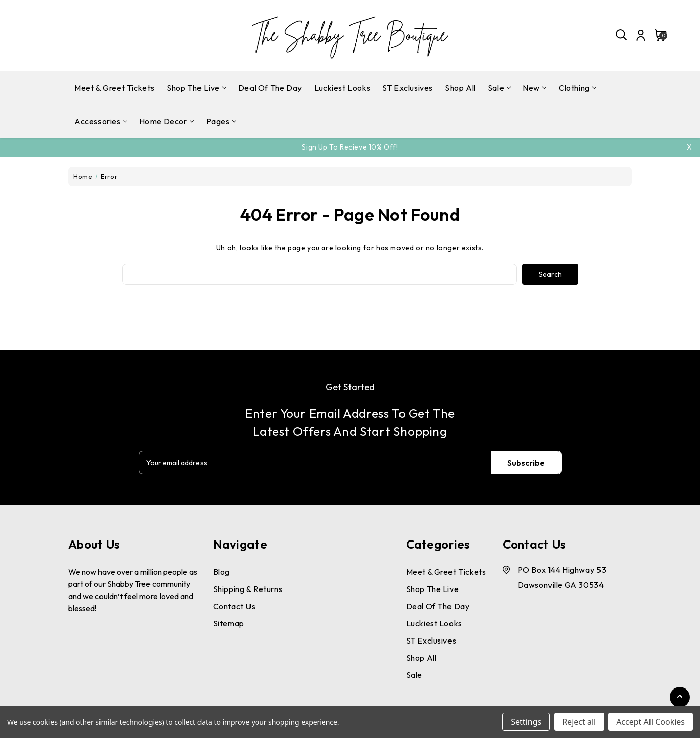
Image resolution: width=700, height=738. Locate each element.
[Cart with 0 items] (658, 35)
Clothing (578, 88)
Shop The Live (196, 88)
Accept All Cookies (651, 722)
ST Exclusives (408, 88)
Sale (499, 88)
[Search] (622, 35)
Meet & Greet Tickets (114, 88)
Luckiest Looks (342, 88)
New (535, 88)
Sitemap (229, 623)
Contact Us (234, 606)
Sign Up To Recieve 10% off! (350, 147)
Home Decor (167, 121)
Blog (221, 572)
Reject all (579, 722)
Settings (526, 722)
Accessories (101, 121)
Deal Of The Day (270, 88)
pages (221, 121)
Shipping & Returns (248, 589)
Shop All (460, 88)
